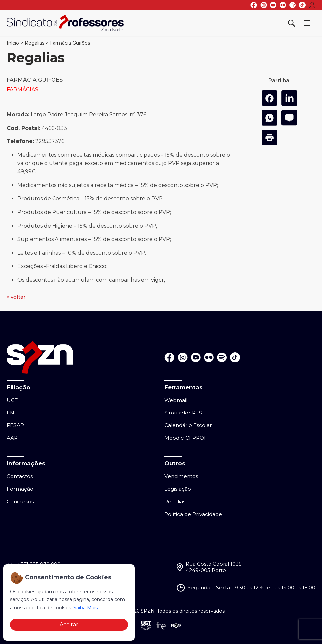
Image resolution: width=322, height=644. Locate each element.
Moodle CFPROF (186, 438)
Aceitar (69, 625)
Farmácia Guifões (70, 43)
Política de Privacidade (193, 514)
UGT (12, 400)
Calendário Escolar (188, 425)
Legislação (178, 489)
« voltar (16, 297)
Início (13, 43)
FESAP (15, 425)
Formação (20, 489)
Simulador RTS (183, 413)
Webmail (176, 400)
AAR (12, 438)
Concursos (20, 501)
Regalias (34, 43)
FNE (12, 413)
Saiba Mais (86, 608)
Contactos (20, 476)
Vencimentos (181, 476)
